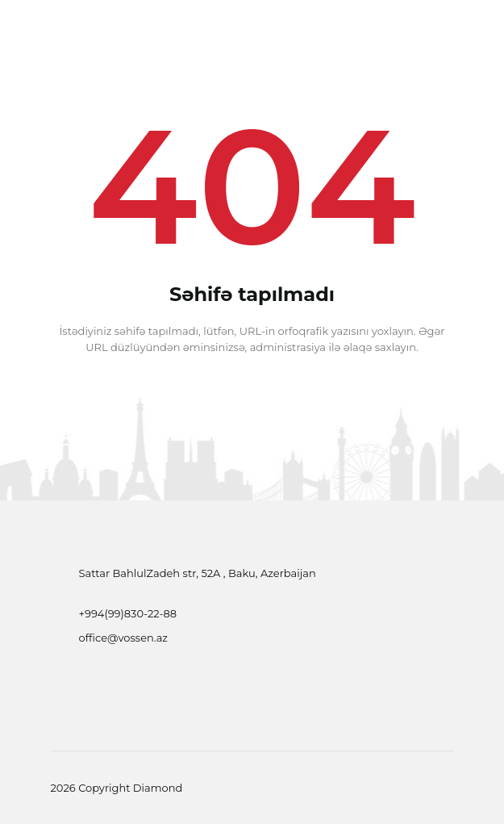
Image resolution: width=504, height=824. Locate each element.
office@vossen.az (124, 638)
